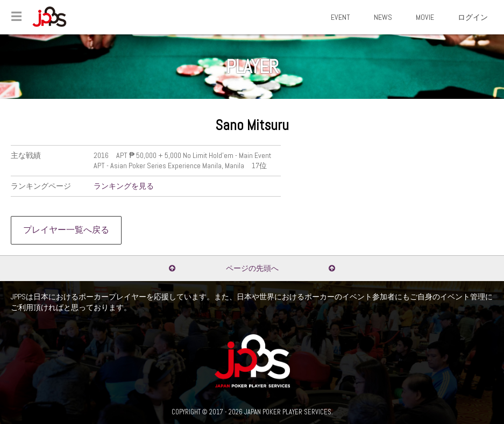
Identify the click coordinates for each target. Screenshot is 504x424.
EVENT (340, 17)
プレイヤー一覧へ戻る (66, 230)
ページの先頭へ (252, 268)
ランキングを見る (124, 186)
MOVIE (425, 17)
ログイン (473, 17)
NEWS (383, 17)
